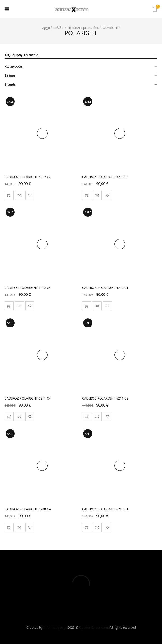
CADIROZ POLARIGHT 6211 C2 (105, 398)
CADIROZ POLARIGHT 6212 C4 (28, 288)
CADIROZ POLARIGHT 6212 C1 (105, 288)
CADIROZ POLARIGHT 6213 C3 (105, 177)
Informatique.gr (55, 627)
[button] (9, 195)
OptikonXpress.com (94, 627)
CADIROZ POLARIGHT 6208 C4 (28, 509)
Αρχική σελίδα (53, 28)
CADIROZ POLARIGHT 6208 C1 (105, 509)
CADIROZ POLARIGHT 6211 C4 (28, 398)
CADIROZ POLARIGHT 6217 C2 (28, 177)
